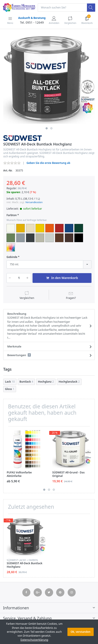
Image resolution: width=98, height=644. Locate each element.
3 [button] (54, 490)
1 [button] (47, 128)
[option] (49, 79)
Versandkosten (34, 202)
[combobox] (49, 264)
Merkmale (14, 346)
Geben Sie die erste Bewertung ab (48, 163)
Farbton (12, 215)
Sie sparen (13, 192)
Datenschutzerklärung (34, 640)
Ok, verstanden (81, 632)
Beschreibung (48, 326)
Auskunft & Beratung (32, 18)
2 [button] (51, 128)
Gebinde (12, 257)
